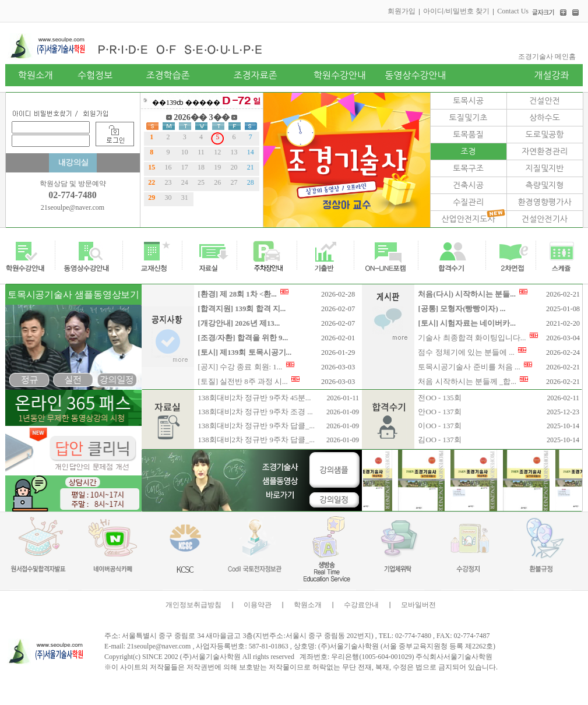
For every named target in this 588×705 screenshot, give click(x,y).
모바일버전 (418, 605)
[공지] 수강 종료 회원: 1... (246, 367)
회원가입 (402, 11)
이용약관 (258, 605)
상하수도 (545, 118)
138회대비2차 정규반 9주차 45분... (254, 398)
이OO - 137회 (439, 426)
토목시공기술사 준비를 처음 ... (475, 367)
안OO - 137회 (439, 412)
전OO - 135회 (439, 398)
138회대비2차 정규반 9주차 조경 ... (255, 412)
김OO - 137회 (439, 440)
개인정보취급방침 (193, 605)
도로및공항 (545, 135)
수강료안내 (361, 605)
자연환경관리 (545, 151)
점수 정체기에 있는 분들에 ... (472, 352)
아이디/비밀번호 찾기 (456, 11)
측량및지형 (545, 185)
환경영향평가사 (544, 202)
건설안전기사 (545, 219)
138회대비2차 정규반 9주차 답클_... (256, 426)
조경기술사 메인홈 (547, 57)
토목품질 (468, 135)
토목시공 (468, 101)
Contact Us (513, 11)
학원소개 (308, 605)
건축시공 (468, 185)
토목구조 (468, 168)
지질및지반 (545, 168)
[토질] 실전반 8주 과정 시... (249, 382)
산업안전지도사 (468, 219)
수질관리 (468, 202)
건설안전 (545, 101)
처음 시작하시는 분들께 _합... (473, 382)
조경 (468, 151)
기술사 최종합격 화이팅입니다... (478, 338)
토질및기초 (469, 118)
